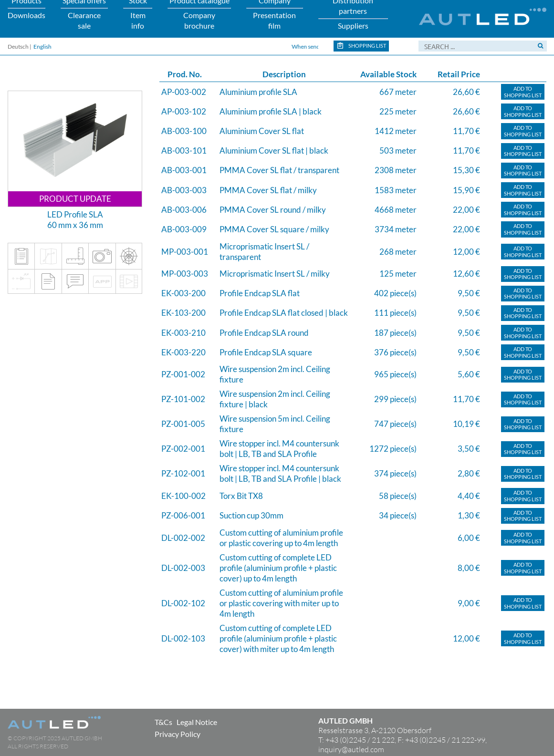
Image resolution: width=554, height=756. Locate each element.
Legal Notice (197, 722)
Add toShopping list (523, 92)
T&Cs (163, 722)
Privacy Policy (178, 734)
